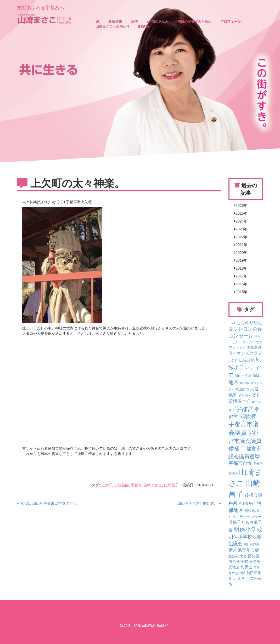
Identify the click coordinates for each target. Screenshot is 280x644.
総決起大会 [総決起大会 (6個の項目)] (238, 556)
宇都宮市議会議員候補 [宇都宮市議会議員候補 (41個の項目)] (245, 441)
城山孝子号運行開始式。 (198, 503)
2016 (240, 284)
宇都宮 (136, 485)
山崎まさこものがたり (113, 27)
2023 (240, 229)
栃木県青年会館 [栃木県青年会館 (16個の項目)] (244, 550)
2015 (240, 292)
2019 (240, 260)
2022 (240, 237)
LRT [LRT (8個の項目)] (232, 323)
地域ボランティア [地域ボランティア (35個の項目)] (245, 367)
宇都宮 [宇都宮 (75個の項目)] (244, 409)
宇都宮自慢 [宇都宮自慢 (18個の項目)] (240, 463)
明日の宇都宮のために (194, 22)
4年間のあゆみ (158, 22)
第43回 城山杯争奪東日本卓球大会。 (50, 503)
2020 (240, 253)
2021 (240, 245)
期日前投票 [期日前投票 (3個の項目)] (251, 544)
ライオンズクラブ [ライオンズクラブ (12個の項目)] (245, 353)
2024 (240, 221)
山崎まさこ (153, 485)
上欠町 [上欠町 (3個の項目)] (233, 360)
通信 (134, 22)
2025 (240, 213)
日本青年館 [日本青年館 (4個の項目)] (247, 504)
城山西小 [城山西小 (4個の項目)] (242, 389)
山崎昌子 (171, 485)
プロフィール (231, 22)
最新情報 (115, 22)
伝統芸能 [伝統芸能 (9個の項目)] (247, 360)
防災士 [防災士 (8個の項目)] (246, 567)
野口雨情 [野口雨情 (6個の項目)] (249, 562)
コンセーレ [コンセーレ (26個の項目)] (241, 336)
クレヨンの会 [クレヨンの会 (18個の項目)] (248, 329)
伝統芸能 (121, 485)
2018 (240, 268)
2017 (240, 276)
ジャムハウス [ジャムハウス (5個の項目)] (252, 342)
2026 (240, 206)
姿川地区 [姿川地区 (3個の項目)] (245, 395)
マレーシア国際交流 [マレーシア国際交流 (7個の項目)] (245, 347)
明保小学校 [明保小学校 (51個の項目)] (248, 529)
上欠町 (107, 485)
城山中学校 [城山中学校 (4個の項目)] (243, 376)
